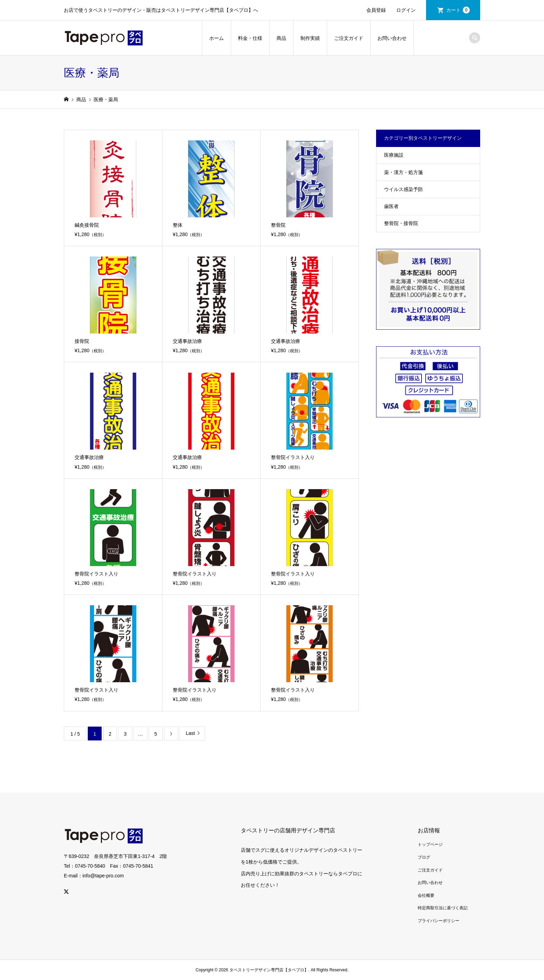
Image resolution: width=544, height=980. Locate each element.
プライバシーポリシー (439, 921)
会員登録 (376, 10)
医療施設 (394, 155)
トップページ (430, 844)
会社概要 (426, 895)
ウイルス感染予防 (403, 189)
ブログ (424, 857)
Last (190, 733)
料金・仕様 (250, 38)
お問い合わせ (392, 38)
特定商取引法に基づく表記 (443, 908)
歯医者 (391, 206)
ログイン (406, 10)
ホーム (216, 38)
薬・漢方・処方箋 (403, 172)
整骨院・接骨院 (401, 223)
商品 (281, 38)
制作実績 (310, 38)
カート (458, 10)
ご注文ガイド (349, 38)
